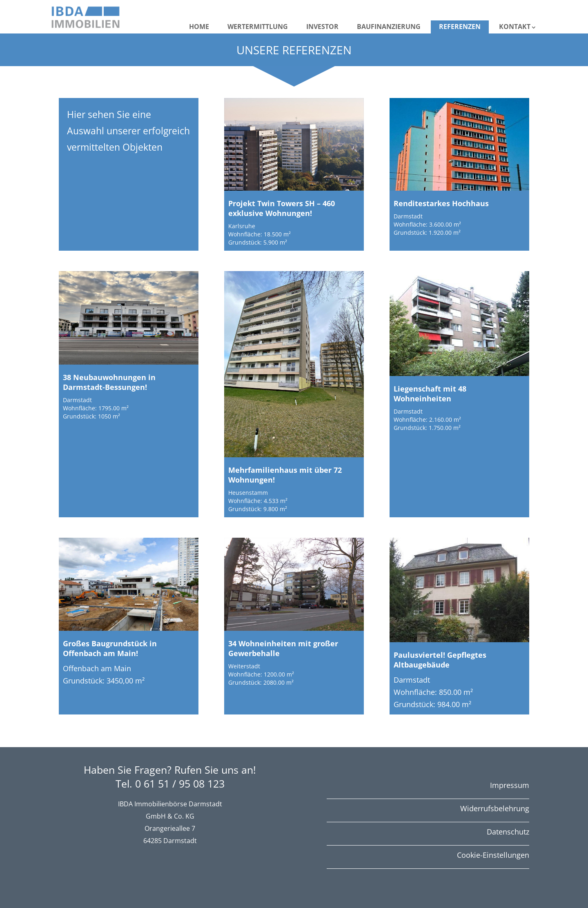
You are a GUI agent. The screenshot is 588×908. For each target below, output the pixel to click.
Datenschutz (508, 832)
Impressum (510, 785)
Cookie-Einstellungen (493, 855)
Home (199, 27)
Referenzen (460, 27)
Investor (322, 27)
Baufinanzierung (389, 27)
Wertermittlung (258, 27)
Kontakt (515, 27)
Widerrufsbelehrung (495, 808)
